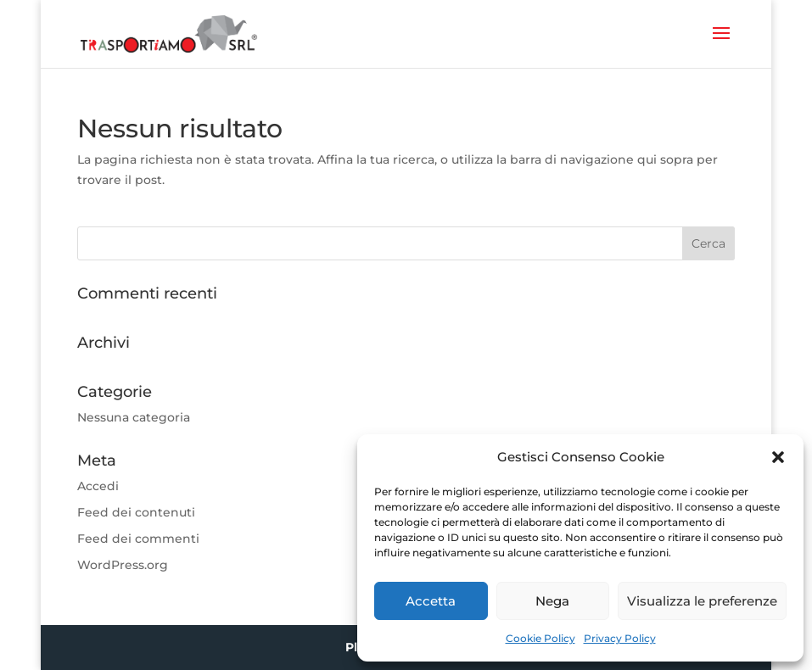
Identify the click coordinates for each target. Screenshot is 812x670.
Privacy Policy (620, 638)
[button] (778, 457)
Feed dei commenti (138, 539)
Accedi (98, 486)
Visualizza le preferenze (702, 601)
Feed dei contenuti (136, 512)
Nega (552, 601)
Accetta (431, 601)
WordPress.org (123, 565)
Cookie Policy (540, 638)
